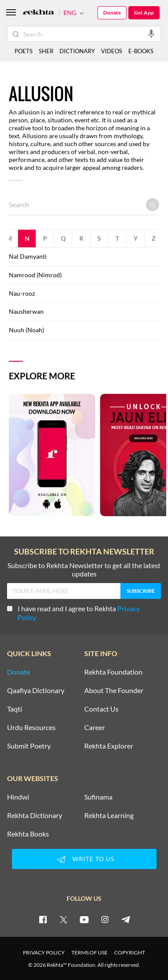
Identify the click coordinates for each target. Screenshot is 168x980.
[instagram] (105, 919)
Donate (112, 13)
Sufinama (98, 797)
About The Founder (114, 690)
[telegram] (126, 919)
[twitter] (63, 919)
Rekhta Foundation (113, 672)
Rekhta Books (28, 834)
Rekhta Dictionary (35, 815)
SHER (46, 51)
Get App (144, 13)
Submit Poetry (29, 746)
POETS (24, 51)
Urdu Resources (31, 727)
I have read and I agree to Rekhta (73, 613)
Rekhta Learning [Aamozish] (109, 815)
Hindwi (18, 797)
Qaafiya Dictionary (36, 690)
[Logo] (38, 13)
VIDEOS (112, 51)
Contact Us (101, 709)
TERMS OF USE (90, 952)
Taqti (15, 709)
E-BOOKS (141, 51)
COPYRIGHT (130, 952)
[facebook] (43, 919)
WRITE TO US (84, 859)
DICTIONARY (77, 51)
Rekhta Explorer (109, 746)
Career (95, 727)
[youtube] (84, 919)
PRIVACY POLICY (44, 952)
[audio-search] (151, 33)
